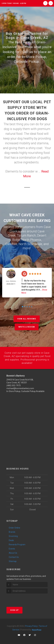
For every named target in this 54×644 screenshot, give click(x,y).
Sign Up (14, 609)
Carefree (11, 243)
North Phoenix (31, 239)
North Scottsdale (30, 243)
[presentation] (22, 598)
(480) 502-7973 (14, 384)
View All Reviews (27, 318)
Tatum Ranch (26, 235)
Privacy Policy (31, 625)
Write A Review (27, 326)
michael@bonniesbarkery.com (20, 387)
